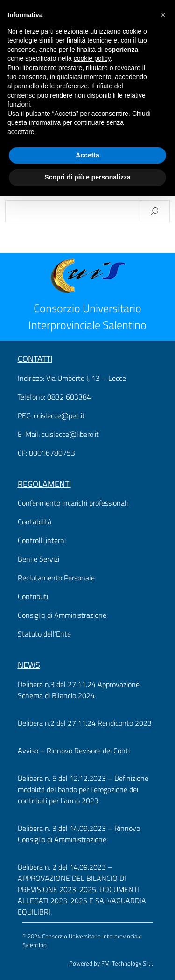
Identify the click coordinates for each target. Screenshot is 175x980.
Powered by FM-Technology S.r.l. (111, 963)
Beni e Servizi (38, 559)
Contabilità (35, 522)
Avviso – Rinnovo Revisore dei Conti (74, 751)
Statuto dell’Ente (44, 634)
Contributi (33, 596)
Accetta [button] (87, 155)
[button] (163, 15)
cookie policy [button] (92, 58)
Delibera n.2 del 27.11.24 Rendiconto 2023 (85, 723)
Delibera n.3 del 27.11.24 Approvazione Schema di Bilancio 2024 (79, 690)
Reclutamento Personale (56, 578)
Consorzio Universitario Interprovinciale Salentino (87, 316)
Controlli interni (42, 540)
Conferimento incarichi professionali (73, 503)
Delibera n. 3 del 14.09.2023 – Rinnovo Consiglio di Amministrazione (79, 834)
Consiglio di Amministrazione (62, 615)
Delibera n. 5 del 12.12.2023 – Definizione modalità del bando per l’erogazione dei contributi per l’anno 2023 (83, 789)
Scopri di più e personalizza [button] (87, 177)
